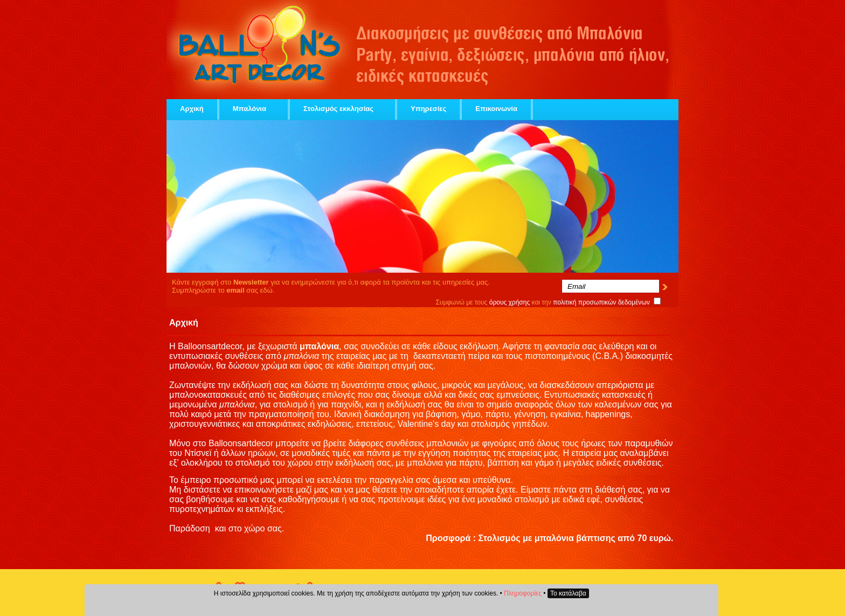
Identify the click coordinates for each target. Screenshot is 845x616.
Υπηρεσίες (428, 109)
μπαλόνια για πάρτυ (445, 463)
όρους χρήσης (510, 302)
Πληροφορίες (523, 593)
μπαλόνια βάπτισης (575, 538)
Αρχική (192, 109)
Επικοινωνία (496, 109)
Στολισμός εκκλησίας (342, 109)
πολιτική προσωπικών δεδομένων (601, 302)
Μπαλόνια (254, 109)
